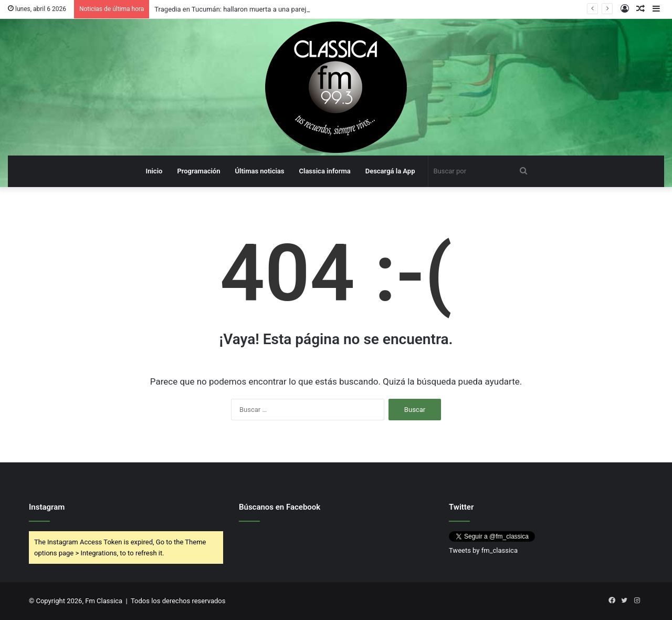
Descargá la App (390, 171)
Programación (198, 171)
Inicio (154, 171)
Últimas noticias (259, 171)
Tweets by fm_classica (483, 550)
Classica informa (325, 171)
